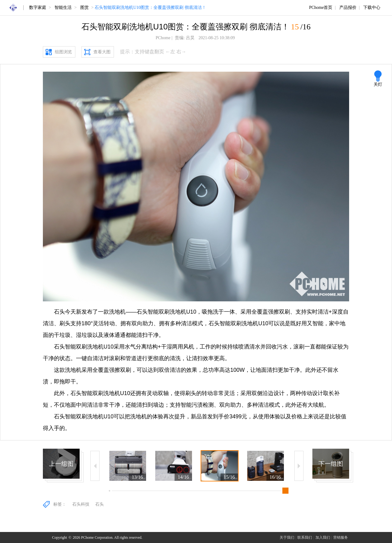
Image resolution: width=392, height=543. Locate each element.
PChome (163, 38)
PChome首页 (321, 8)
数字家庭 (38, 8)
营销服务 (341, 537)
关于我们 (287, 537)
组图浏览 (63, 52)
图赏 (85, 8)
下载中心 (372, 8)
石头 (100, 504)
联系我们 (305, 537)
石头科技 (81, 504)
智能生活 (63, 8)
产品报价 (348, 8)
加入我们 (323, 537)
